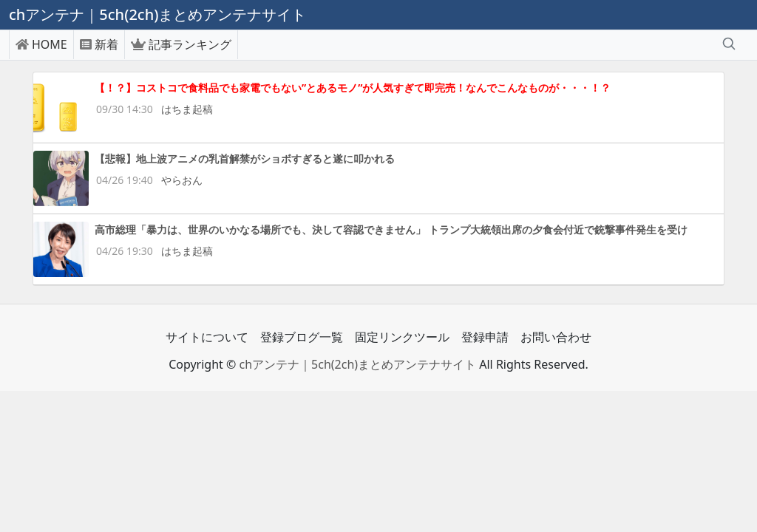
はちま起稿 (187, 109)
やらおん (182, 180)
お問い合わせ (556, 337)
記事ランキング (181, 44)
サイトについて (207, 337)
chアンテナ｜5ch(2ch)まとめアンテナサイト (357, 364)
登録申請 (485, 337)
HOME (41, 44)
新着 (99, 44)
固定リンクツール (402, 337)
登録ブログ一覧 (302, 337)
